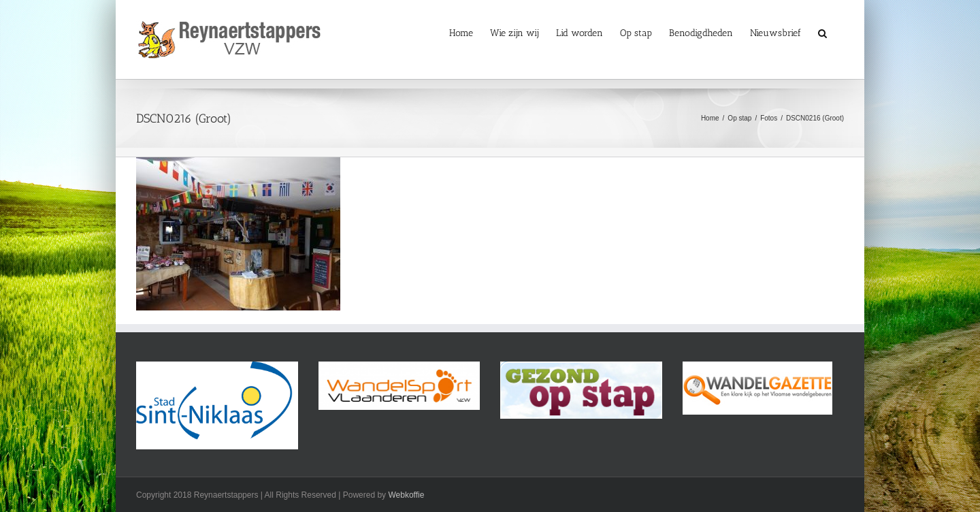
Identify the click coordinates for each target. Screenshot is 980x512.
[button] (822, 32)
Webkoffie (406, 495)
